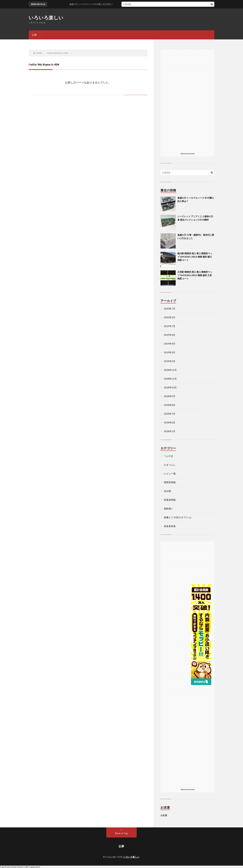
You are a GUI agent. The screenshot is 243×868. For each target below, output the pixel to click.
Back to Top (122, 833)
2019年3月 (170, 352)
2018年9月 (170, 396)
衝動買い (169, 509)
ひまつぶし (170, 465)
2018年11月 (170, 379)
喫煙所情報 (170, 482)
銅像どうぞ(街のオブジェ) (178, 517)
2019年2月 (170, 361)
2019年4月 (170, 344)
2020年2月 (170, 317)
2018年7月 (170, 414)
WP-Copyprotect (32, 867)
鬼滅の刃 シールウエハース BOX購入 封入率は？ (93, 4)
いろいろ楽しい (46, 18)
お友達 (164, 815)
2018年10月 (170, 387)
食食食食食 (170, 526)
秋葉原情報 (170, 500)
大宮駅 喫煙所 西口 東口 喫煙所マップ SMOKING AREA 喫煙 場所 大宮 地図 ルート (195, 275)
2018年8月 (170, 405)
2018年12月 (170, 370)
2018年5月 (170, 431)
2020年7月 (170, 309)
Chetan (20, 867)
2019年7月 (170, 326)
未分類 (167, 491)
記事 (34, 35)
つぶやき (169, 456)
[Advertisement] (187, 100)
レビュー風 (170, 474)
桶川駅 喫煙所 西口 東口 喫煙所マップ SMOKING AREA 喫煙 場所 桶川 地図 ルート (195, 257)
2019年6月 (170, 335)
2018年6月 (170, 422)
